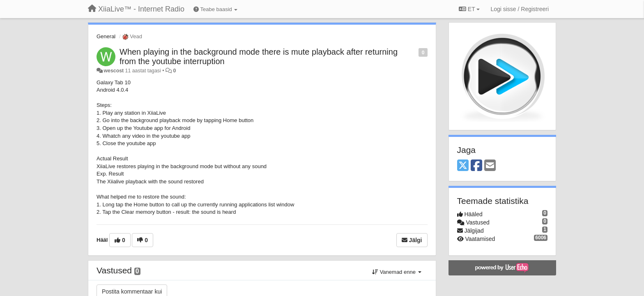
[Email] (490, 166)
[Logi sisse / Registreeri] (520, 9)
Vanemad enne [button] (397, 272)
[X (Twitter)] (463, 166)
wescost (114, 71)
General (106, 36)
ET (469, 9)
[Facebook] (476, 166)
